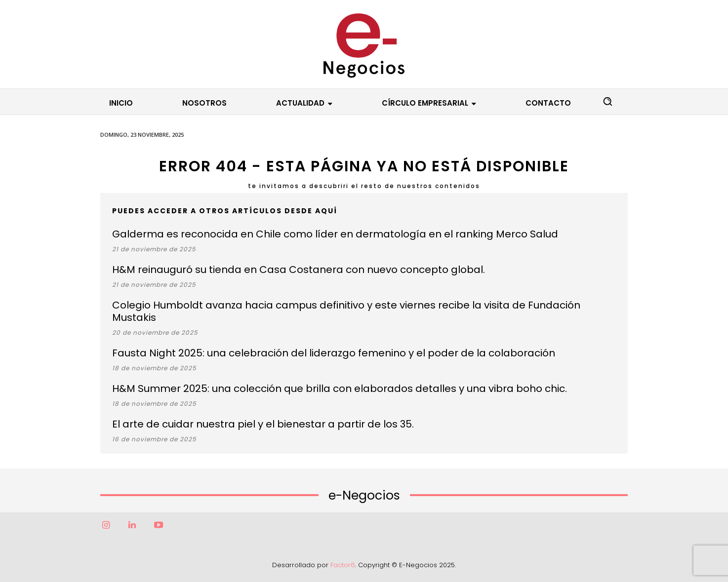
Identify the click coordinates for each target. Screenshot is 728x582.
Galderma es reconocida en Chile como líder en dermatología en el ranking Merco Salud (335, 234)
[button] (607, 101)
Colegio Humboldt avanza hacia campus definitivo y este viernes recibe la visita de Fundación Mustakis (346, 311)
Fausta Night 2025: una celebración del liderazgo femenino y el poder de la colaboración (334, 353)
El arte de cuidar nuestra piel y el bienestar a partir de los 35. (263, 424)
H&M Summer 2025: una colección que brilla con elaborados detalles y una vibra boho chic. (340, 388)
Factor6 (343, 565)
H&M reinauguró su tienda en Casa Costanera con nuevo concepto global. (299, 270)
